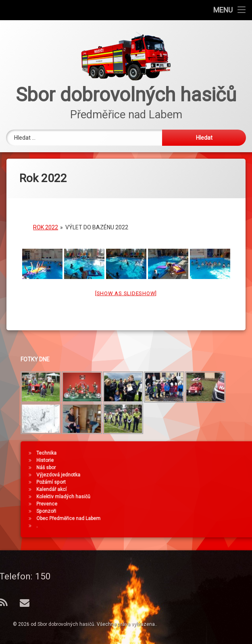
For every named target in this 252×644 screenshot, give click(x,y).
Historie (163, 460)
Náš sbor (165, 468)
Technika (165, 453)
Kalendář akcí (170, 489)
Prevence (165, 504)
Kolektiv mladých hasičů (182, 497)
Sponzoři (165, 511)
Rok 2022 (46, 223)
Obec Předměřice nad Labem (187, 518)
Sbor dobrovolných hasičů (66, 624)
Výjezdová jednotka (177, 475)
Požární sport (170, 482)
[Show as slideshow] (126, 289)
